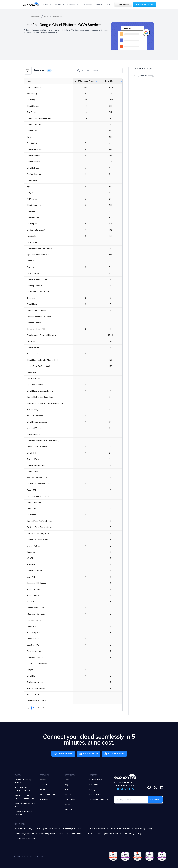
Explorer (43, 790)
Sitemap (68, 809)
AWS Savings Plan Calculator (51, 834)
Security (68, 804)
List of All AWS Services (120, 829)
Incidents (44, 785)
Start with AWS (63, 754)
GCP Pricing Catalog (23, 829)
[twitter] (156, 787)
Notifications (45, 799)
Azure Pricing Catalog (132, 834)
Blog (67, 785)
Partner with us (96, 780)
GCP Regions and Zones (47, 829)
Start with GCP (88, 754)
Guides (68, 790)
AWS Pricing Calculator (24, 834)
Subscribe (155, 800)
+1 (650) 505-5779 (124, 789)
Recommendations (48, 794)
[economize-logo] (31, 4)
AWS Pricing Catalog (144, 829)
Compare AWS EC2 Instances (80, 834)
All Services (57, 17)
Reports (43, 780)
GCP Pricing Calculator (71, 829)
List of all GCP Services (95, 829)
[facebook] (149, 787)
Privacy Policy (95, 794)
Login (108, 4)
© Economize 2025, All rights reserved (28, 857)
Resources (35, 17)
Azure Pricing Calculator (25, 838)
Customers (94, 785)
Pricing (99, 4)
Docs (67, 780)
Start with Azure (114, 754)
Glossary (68, 794)
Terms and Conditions (99, 799)
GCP (46, 17)
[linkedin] (162, 787)
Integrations (70, 799)
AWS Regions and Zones (108, 834)
